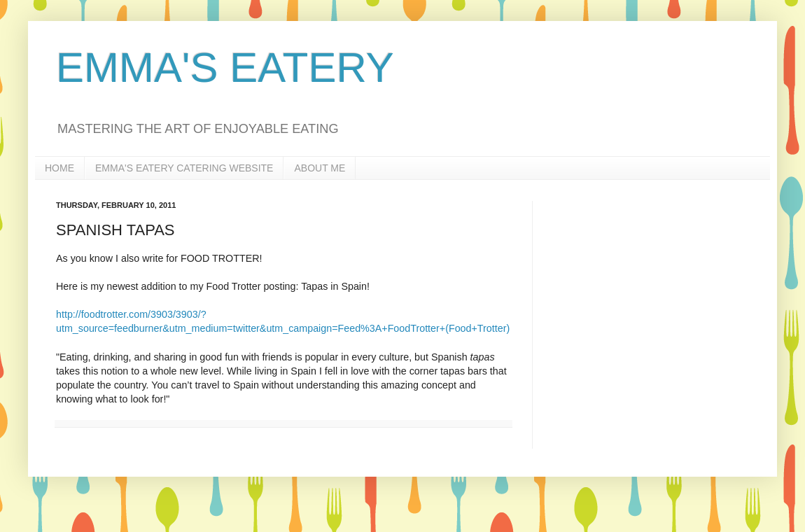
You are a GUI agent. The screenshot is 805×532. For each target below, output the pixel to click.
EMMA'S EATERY (225, 68)
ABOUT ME (320, 168)
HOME (59, 168)
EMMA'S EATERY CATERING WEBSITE (184, 168)
